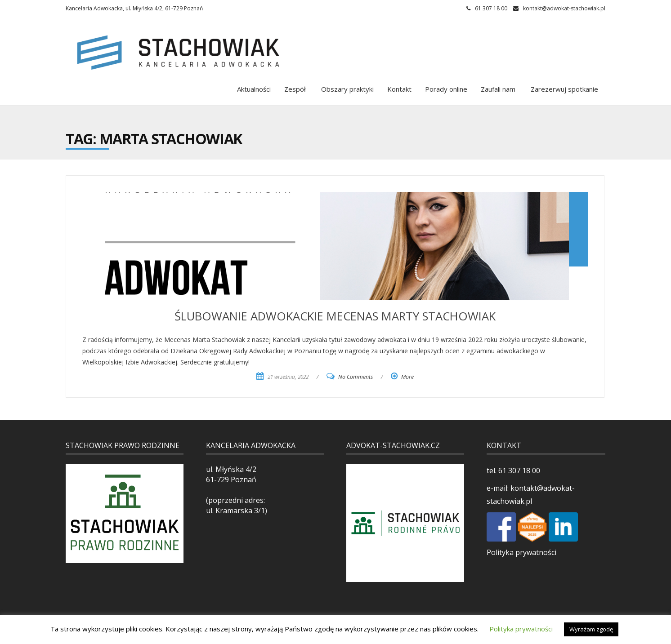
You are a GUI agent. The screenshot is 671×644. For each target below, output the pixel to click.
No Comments (356, 377)
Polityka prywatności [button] (521, 629)
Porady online (446, 89)
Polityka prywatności (521, 552)
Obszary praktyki (347, 89)
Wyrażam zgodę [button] (591, 629)
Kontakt (399, 89)
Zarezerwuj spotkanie (564, 89)
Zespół (295, 89)
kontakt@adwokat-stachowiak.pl (564, 8)
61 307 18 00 (518, 471)
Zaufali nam (498, 89)
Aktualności (254, 89)
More (407, 377)
